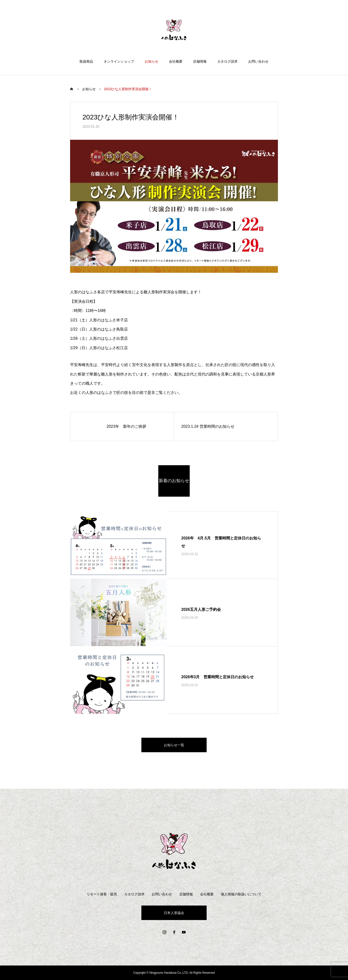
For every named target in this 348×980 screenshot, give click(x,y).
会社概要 (176, 61)
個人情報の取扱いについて (241, 894)
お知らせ (152, 61)
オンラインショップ (119, 61)
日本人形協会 (174, 913)
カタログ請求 (227, 61)
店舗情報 (200, 61)
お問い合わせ (258, 61)
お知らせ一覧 (174, 745)
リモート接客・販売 (102, 894)
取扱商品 (86, 61)
